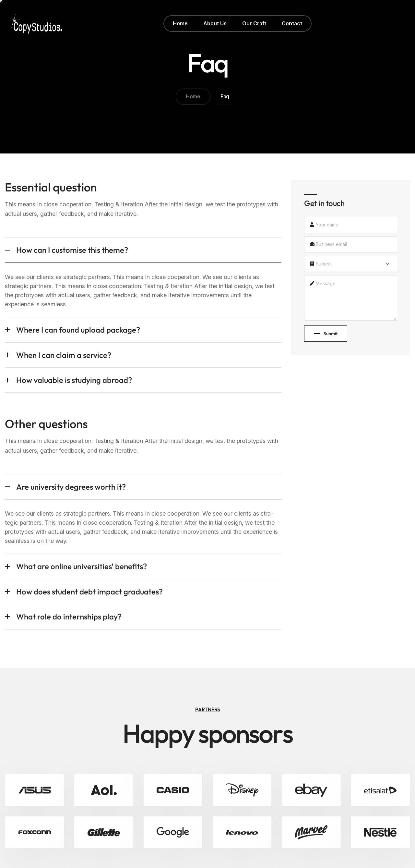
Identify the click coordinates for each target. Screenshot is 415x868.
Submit (326, 334)
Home (193, 96)
